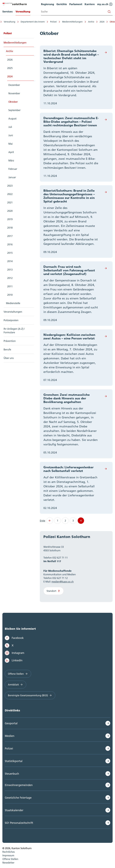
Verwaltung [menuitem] (23, 11)
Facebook (14, 638)
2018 (10, 228)
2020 (10, 211)
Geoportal (11, 723)
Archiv (86, 22)
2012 (10, 278)
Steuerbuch (12, 774)
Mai (10, 144)
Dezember (14, 85)
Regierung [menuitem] (48, 4)
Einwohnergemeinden (19, 785)
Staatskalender (14, 810)
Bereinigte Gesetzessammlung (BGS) (30, 695)
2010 (10, 295)
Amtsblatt (15, 685)
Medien (10, 736)
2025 (10, 68)
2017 (10, 236)
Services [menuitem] (7, 11)
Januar (12, 177)
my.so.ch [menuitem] (105, 4)
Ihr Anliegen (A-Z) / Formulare (14, 331)
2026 (10, 60)
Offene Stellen (18, 674)
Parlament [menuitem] (76, 4)
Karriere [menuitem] (90, 4)
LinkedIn (14, 660)
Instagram (15, 653)
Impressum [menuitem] (8, 855)
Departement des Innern (27, 22)
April (11, 152)
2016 (10, 244)
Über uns (9, 358)
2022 (10, 194)
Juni (11, 135)
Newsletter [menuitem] (8, 863)
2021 (10, 202)
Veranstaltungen (13, 312)
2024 (97, 22)
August (12, 119)
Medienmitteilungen (67, 22)
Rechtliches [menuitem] (9, 852)
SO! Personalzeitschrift (19, 823)
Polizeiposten (11, 320)
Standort (54, 591)
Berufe (7, 349)
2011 (10, 286)
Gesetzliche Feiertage (18, 798)
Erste (43, 521)
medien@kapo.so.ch (63, 582)
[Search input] (77, 12)
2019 (10, 219)
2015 (10, 253)
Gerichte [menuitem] (62, 4)
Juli (10, 127)
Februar (13, 169)
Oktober (108, 22)
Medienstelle (13, 303)
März (11, 161)
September (14, 110)
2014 (10, 261)
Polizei (48, 22)
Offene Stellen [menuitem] (10, 859)
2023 (10, 186)
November (14, 93)
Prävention (10, 341)
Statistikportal (14, 761)
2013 (10, 270)
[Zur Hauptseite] (15, 4)
